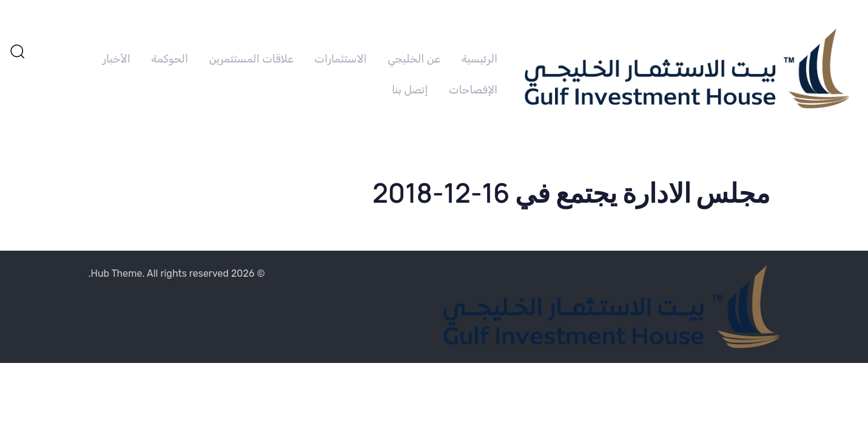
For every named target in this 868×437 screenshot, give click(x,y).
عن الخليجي (414, 59)
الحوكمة (170, 59)
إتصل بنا (410, 90)
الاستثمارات (340, 59)
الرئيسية (479, 59)
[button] (17, 51)
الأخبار (116, 59)
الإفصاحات (473, 90)
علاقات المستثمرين (251, 59)
